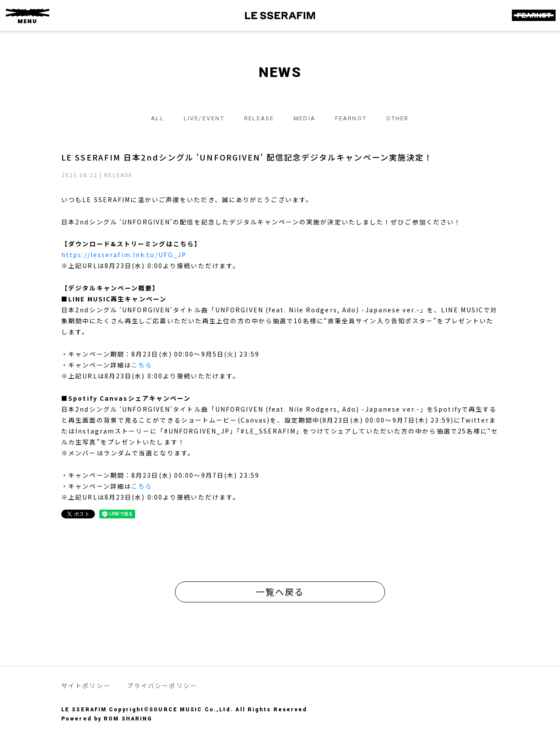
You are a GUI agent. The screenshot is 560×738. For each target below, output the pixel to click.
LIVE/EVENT (199, 118)
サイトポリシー (86, 686)
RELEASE (257, 118)
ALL (150, 118)
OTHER (404, 118)
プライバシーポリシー (162, 686)
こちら (142, 365)
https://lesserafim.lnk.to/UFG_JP (124, 255)
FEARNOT (354, 118)
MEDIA (306, 118)
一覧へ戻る (280, 592)
